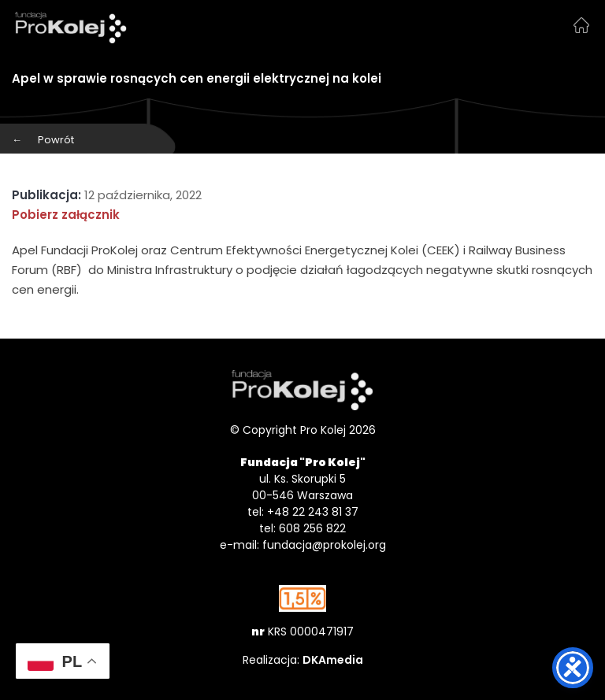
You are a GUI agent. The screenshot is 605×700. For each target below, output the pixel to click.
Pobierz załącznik (66, 215)
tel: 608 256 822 (302, 528)
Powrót (43, 140)
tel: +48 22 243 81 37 (303, 512)
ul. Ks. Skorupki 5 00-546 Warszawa (302, 487)
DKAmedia (333, 660)
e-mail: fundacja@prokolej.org (303, 545)
